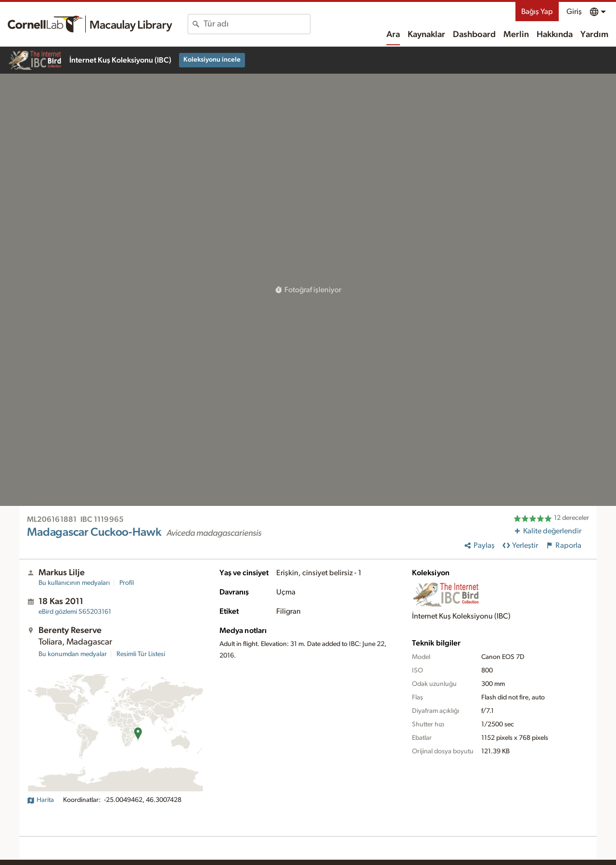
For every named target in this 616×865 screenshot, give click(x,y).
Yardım (594, 35)
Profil (127, 583)
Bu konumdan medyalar (73, 654)
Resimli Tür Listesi (141, 654)
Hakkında (555, 35)
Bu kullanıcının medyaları (74, 583)
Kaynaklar (426, 35)
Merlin (516, 35)
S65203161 (75, 612)
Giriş (574, 12)
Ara (393, 35)
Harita (40, 800)
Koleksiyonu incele (212, 60)
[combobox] (257, 24)
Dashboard (474, 35)
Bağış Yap (537, 12)
